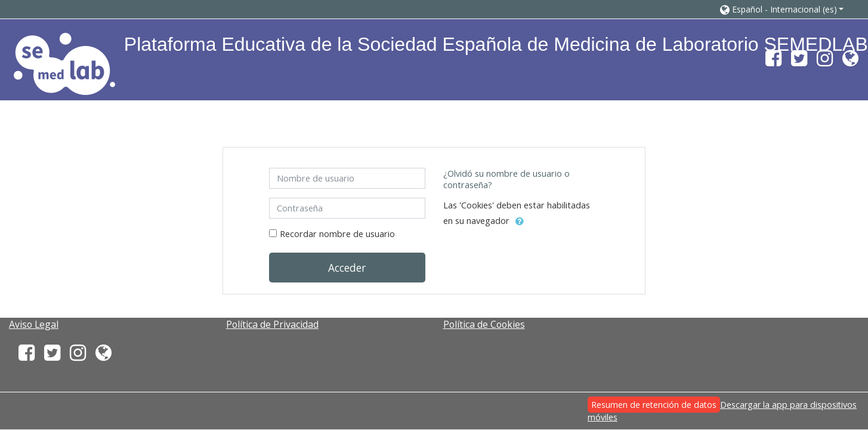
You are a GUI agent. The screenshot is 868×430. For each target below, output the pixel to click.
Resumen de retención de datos (654, 405)
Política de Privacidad (272, 324)
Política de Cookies (484, 324)
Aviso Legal (34, 324)
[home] (64, 64)
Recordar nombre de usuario (337, 234)
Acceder (347, 268)
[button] (782, 9)
